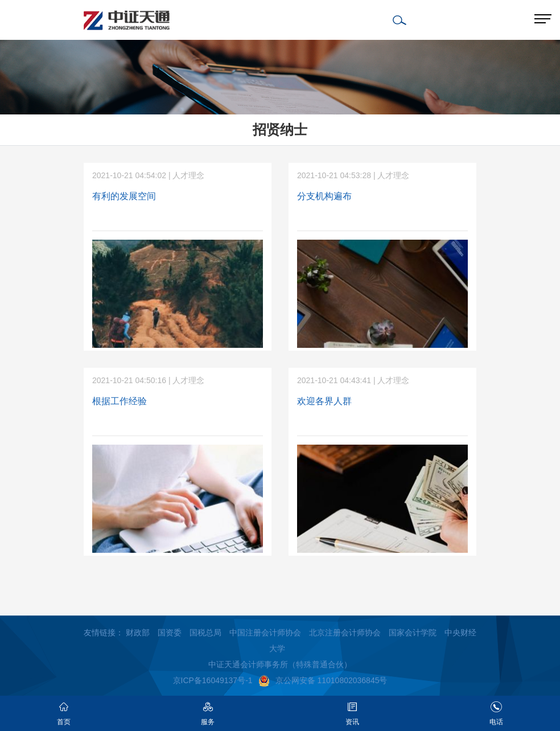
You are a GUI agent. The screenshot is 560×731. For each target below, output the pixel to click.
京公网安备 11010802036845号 (323, 680)
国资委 (170, 633)
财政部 (138, 633)
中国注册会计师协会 (265, 633)
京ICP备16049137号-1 (213, 680)
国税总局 (205, 633)
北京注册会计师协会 (345, 633)
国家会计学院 (413, 633)
